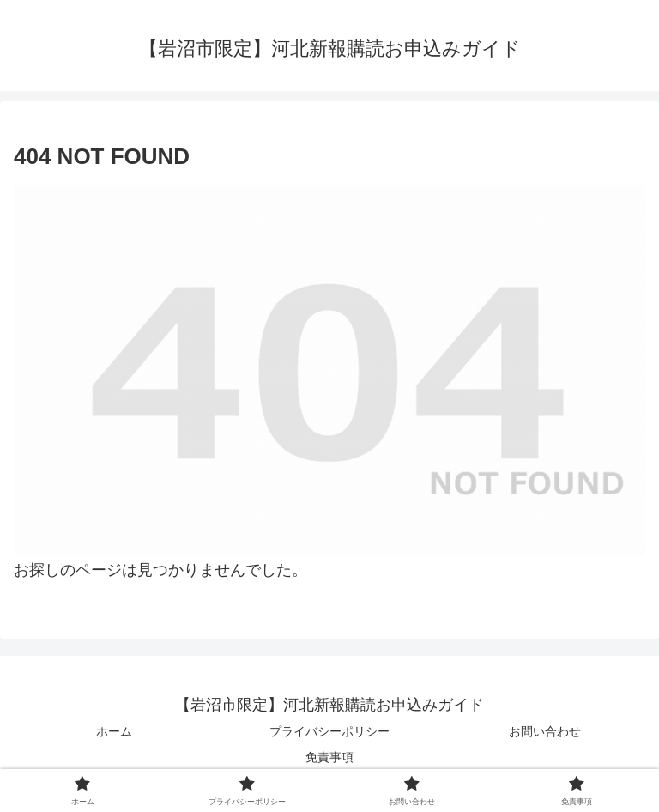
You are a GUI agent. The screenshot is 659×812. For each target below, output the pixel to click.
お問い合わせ (545, 731)
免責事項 (329, 757)
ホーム (114, 731)
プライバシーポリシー (329, 731)
